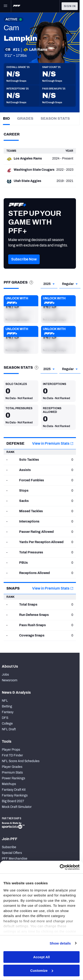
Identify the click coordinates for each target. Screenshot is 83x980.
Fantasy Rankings (15, 795)
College (7, 724)
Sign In (70, 6)
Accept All (42, 957)
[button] (24, 266)
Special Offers (12, 853)
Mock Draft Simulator (17, 807)
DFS (5, 718)
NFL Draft (9, 729)
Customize (42, 971)
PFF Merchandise (15, 859)
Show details (60, 943)
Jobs (5, 675)
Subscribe (9, 847)
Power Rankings (13, 778)
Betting (7, 706)
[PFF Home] (17, 6)
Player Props (11, 750)
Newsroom (10, 680)
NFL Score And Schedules (21, 761)
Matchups (9, 784)
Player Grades (12, 767)
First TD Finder (12, 755)
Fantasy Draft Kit (14, 790)
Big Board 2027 (13, 801)
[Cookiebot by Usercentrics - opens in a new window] (60, 867)
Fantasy (8, 712)
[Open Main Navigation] (5, 6)
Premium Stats (12, 773)
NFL (5, 701)
